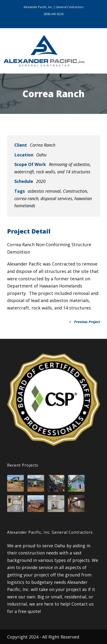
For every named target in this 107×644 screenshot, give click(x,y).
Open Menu (99, 51)
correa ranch (26, 198)
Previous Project (85, 322)
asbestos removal (44, 191)
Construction (75, 191)
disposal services (56, 198)
